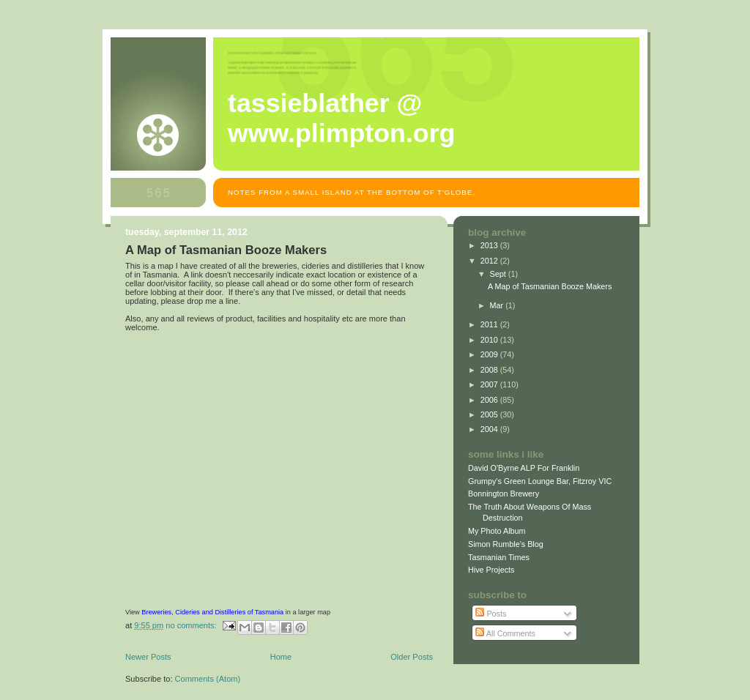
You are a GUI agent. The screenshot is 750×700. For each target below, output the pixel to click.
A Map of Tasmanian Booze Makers (226, 250)
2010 (490, 340)
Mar (498, 305)
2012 (490, 261)
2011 (490, 324)
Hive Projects (491, 570)
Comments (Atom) (208, 679)
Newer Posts (148, 657)
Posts (491, 614)
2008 (490, 370)
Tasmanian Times (499, 557)
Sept (499, 274)
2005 (490, 414)
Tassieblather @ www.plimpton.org (341, 118)
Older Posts (412, 657)
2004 (490, 429)
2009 (490, 354)
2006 (490, 400)
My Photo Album (497, 531)
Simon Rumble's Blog (506, 544)
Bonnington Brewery (504, 494)
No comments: (192, 625)
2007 (490, 384)
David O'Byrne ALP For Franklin (524, 468)
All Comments (505, 633)
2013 (490, 245)
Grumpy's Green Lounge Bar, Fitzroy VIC (540, 481)
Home (281, 657)
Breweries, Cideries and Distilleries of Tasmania (212, 612)
